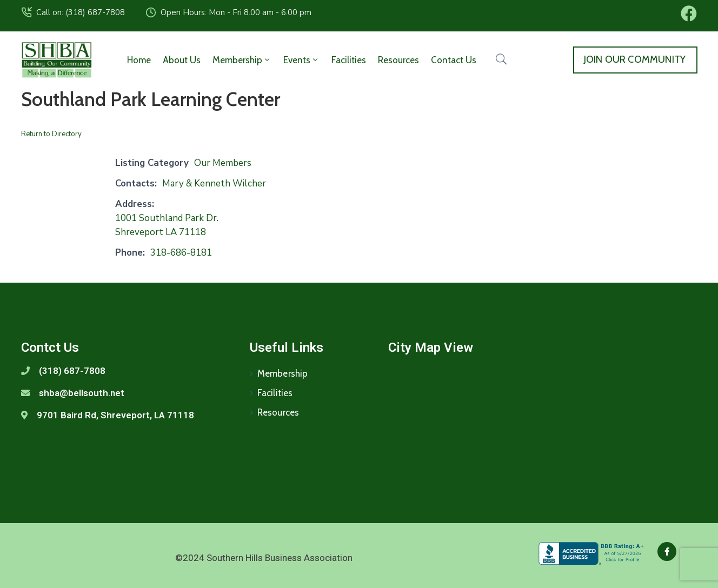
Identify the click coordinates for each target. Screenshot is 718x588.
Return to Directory (51, 134)
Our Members (223, 163)
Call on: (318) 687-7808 (81, 12)
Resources (398, 60)
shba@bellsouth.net (82, 393)
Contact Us (454, 60)
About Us (182, 60)
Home (139, 60)
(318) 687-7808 (72, 371)
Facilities (349, 60)
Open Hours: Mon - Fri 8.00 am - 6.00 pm (236, 12)
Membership (242, 60)
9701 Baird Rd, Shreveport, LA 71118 (115, 415)
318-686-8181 (181, 253)
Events (301, 60)
